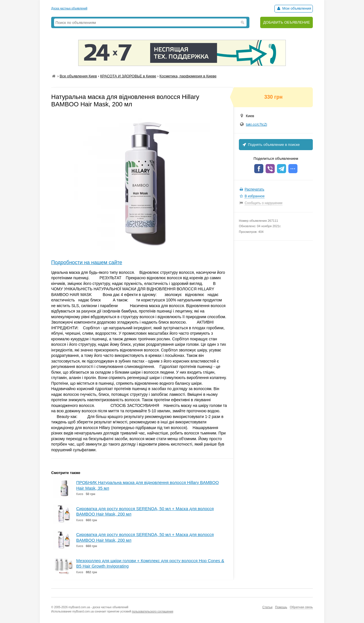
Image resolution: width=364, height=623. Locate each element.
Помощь (281, 607)
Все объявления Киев (78, 76)
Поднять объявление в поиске (271, 145)
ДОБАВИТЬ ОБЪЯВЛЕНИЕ (287, 22)
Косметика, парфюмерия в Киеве (188, 76)
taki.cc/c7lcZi (257, 124)
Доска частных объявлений (69, 8)
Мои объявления (294, 8)
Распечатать (254, 189)
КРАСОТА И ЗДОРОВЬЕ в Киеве (128, 76)
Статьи (267, 607)
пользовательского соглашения (153, 611)
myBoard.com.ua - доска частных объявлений (98, 607)
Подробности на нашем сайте (87, 262)
